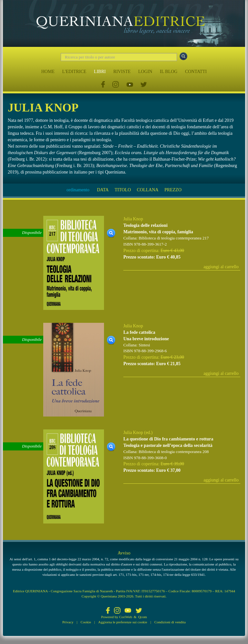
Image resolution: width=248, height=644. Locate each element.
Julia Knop (133, 219)
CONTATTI (196, 72)
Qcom (143, 617)
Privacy (68, 622)
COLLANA (148, 190)
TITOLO (123, 190)
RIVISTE (122, 72)
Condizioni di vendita (170, 622)
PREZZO (173, 190)
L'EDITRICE (74, 72)
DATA (103, 190)
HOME (48, 72)
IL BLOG (169, 72)
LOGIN (145, 72)
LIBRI (100, 72)
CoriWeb (126, 617)
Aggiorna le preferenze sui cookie (123, 622)
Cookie (86, 622)
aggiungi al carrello (221, 267)
